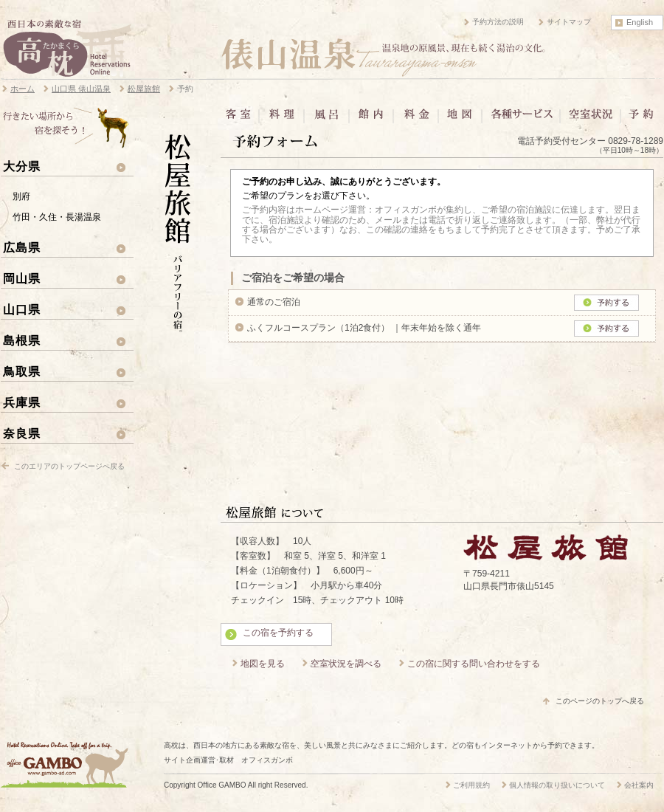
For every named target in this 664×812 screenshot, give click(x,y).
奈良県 (22, 433)
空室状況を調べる (346, 664)
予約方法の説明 (498, 22)
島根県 (22, 340)
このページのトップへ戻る (600, 701)
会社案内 (639, 785)
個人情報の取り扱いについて (557, 785)
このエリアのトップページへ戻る (69, 466)
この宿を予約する (278, 633)
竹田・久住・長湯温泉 (57, 217)
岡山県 (22, 278)
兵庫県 (22, 402)
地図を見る (263, 664)
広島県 (22, 247)
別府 (21, 196)
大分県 (22, 166)
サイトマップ (569, 22)
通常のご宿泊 (274, 302)
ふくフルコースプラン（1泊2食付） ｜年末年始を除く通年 (364, 328)
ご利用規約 (471, 785)
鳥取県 (22, 371)
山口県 (22, 309)
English (640, 22)
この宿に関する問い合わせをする (474, 664)
